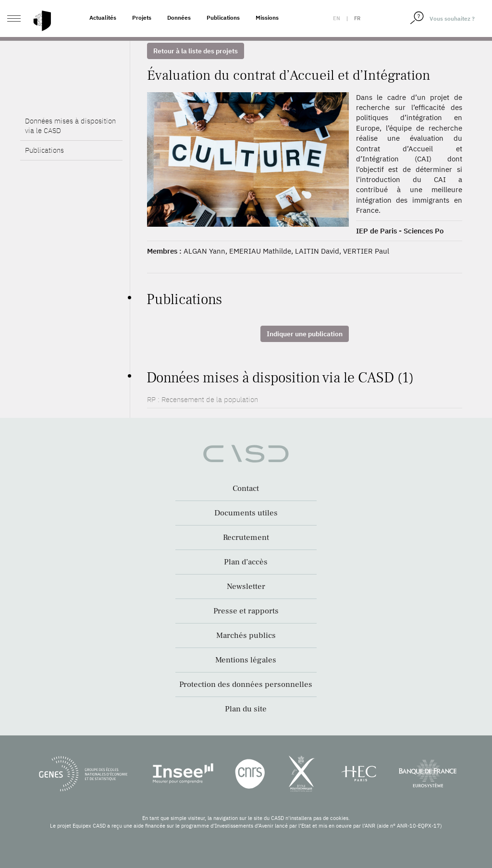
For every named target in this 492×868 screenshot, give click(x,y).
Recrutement (246, 538)
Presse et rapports (246, 611)
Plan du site (246, 709)
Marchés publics (246, 636)
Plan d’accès (246, 562)
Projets (142, 18)
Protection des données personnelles (246, 685)
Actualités (103, 18)
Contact (246, 489)
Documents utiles (246, 513)
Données (179, 18)
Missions (267, 18)
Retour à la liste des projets (196, 51)
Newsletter (246, 587)
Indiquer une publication (305, 334)
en (337, 18)
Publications (223, 18)
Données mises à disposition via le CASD (70, 126)
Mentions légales (246, 660)
